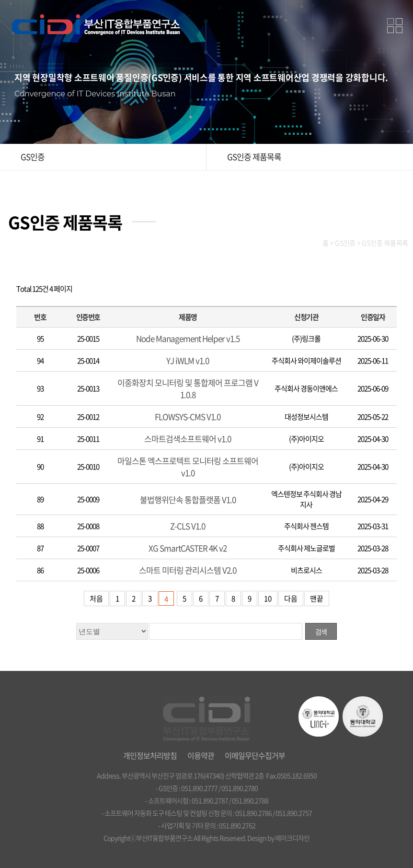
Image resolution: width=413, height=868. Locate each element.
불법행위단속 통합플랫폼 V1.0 (188, 499)
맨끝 (317, 598)
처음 (96, 598)
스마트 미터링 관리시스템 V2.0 (188, 570)
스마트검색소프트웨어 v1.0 (188, 439)
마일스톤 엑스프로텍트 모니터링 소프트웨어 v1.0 (188, 467)
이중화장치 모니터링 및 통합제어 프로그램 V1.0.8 (188, 388)
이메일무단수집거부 (255, 755)
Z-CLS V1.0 (188, 526)
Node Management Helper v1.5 (188, 338)
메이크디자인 (292, 838)
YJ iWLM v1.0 (188, 360)
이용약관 (201, 755)
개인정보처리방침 (150, 755)
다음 (291, 598)
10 (268, 598)
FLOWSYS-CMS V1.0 (188, 416)
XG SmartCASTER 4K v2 (188, 548)
